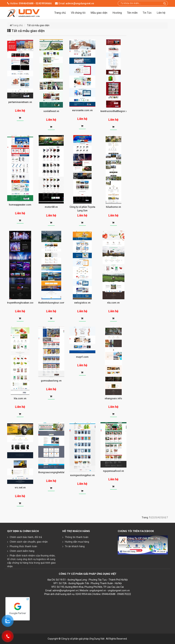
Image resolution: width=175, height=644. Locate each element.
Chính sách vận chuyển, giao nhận (29, 542)
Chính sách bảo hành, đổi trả (26, 537)
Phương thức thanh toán (23, 546)
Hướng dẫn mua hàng (77, 542)
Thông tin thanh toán (77, 537)
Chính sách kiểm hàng (22, 551)
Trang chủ (60, 13)
